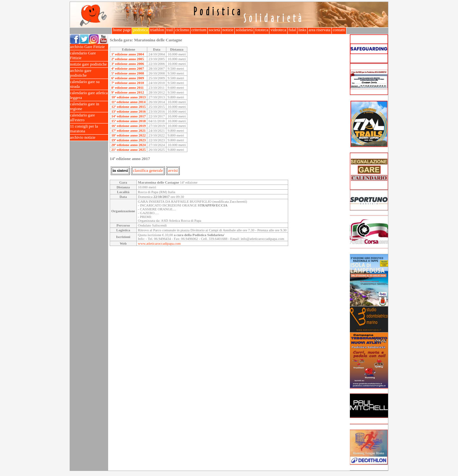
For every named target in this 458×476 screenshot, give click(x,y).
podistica (140, 30)
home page (122, 30)
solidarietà (244, 30)
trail (170, 30)
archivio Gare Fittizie (89, 47)
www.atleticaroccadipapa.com (160, 243)
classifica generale (148, 171)
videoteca (278, 30)
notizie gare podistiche (89, 64)
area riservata (319, 30)
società (214, 30)
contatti (339, 30)
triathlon (157, 30)
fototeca (262, 30)
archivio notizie (89, 138)
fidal (292, 30)
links (302, 30)
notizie (228, 30)
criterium (199, 30)
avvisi (173, 171)
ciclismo (182, 30)
